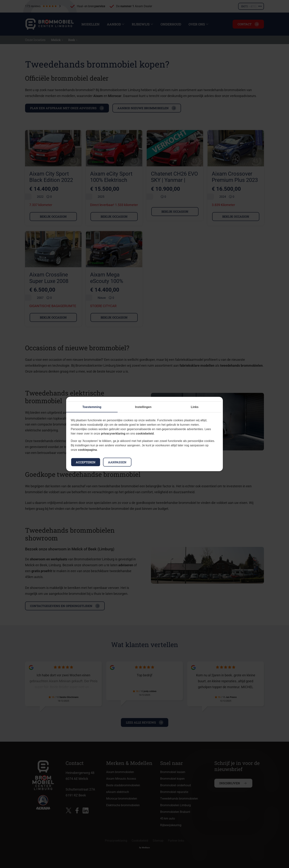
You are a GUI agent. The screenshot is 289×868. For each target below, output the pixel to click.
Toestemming (92, 407)
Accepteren (86, 462)
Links (195, 407)
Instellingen (143, 407)
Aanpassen (117, 462)
